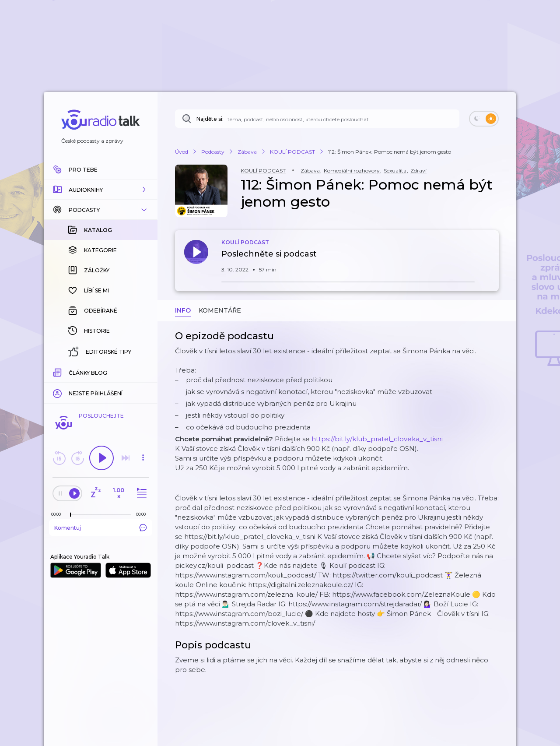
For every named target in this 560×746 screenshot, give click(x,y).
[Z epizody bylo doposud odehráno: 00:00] (58, 514)
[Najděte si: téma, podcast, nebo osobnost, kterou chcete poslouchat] (317, 119)
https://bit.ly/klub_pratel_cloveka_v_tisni (377, 439)
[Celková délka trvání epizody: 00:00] (143, 514)
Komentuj (101, 528)
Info (183, 310)
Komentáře (220, 310)
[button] (101, 190)
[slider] (70, 515)
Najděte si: (210, 119)
